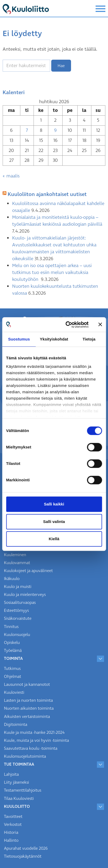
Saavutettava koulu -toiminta (31, 748)
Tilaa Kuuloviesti (19, 799)
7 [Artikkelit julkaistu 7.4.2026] (27, 130)
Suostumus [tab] (19, 339)
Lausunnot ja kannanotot (27, 684)
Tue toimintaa (19, 764)
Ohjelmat (13, 677)
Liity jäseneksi (17, 782)
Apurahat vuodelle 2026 (26, 848)
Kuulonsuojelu (17, 635)
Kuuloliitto (17, 806)
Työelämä (13, 651)
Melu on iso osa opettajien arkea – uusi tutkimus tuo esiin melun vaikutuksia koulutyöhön (52, 272)
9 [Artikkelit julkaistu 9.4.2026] (55, 130)
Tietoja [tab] (89, 339)
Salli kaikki (54, 504)
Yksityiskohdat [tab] (54, 339)
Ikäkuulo (12, 579)
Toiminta (13, 658)
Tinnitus (11, 627)
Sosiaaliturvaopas (20, 603)
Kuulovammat (17, 563)
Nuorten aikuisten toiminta (29, 708)
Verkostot (13, 825)
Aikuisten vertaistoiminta (27, 717)
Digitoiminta (16, 725)
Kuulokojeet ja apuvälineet (28, 571)
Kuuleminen (15, 555)
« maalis (11, 176)
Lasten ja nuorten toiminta (28, 700)
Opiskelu (12, 643)
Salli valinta (54, 522)
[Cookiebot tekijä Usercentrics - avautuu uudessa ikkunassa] (67, 325)
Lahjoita (11, 774)
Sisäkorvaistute (18, 618)
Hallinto (11, 840)
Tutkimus (12, 669)
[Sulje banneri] (100, 325)
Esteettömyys (16, 610)
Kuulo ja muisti (18, 587)
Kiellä (54, 539)
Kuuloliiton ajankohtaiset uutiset (47, 194)
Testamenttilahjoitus (23, 790)
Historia (11, 832)
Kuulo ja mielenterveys (25, 595)
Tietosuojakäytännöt (23, 856)
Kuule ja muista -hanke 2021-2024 (34, 732)
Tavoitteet (13, 817)
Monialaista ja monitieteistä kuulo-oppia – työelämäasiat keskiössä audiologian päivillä (57, 221)
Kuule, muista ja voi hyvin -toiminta (36, 740)
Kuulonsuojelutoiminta (25, 756)
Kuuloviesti (14, 692)
